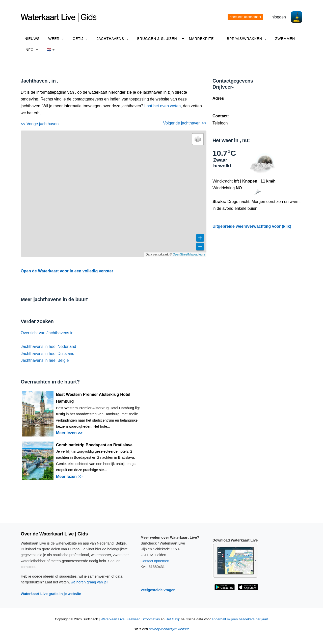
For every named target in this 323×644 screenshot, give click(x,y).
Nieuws (32, 39)
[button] (198, 139)
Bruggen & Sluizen (157, 39)
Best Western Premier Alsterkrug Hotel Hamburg (93, 398)
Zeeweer (133, 619)
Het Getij (172, 619)
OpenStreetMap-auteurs (189, 254)
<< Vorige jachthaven (40, 124)
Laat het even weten (163, 106)
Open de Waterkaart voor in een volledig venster (67, 271)
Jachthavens (113, 39)
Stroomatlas (151, 619)
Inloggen (278, 17)
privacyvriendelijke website (169, 629)
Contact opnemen (155, 561)
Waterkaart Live (113, 619)
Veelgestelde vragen (158, 590)
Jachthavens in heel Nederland (48, 346)
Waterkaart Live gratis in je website (51, 594)
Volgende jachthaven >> (185, 123)
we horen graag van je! (89, 582)
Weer (56, 39)
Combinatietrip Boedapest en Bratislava (94, 445)
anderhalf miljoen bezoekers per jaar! (240, 619)
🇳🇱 (51, 50)
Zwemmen (285, 39)
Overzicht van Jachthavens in (47, 333)
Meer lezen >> (69, 433)
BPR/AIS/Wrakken (247, 39)
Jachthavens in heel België (45, 360)
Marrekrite (204, 39)
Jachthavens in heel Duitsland (48, 354)
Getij (80, 39)
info (31, 50)
